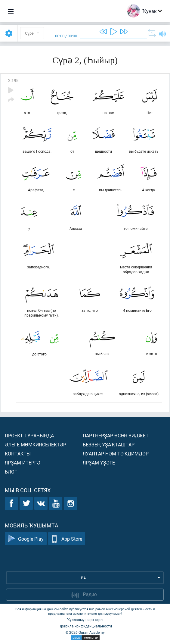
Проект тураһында (29, 435)
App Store (67, 539)
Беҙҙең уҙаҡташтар (109, 444)
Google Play (26, 539)
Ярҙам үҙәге (99, 463)
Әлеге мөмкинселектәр (36, 444)
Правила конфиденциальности (85, 626)
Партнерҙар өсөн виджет (116, 435)
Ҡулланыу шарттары (85, 620)
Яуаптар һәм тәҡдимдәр (116, 453)
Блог (11, 472)
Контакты (18, 453)
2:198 (13, 80)
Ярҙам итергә (23, 463)
